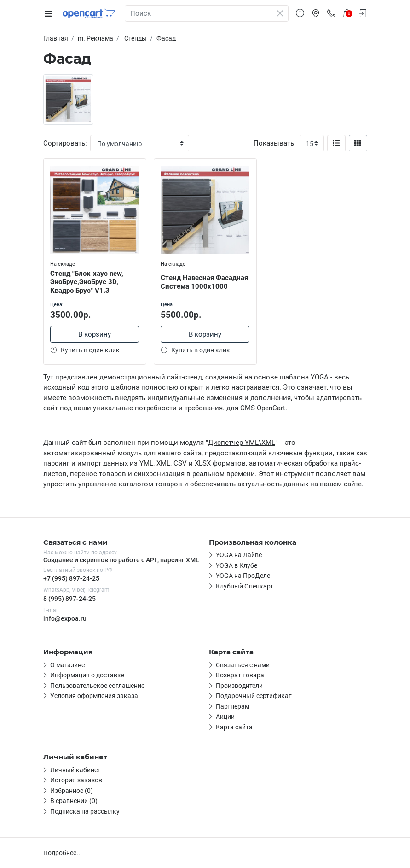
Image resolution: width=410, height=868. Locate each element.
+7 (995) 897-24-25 (71, 578)
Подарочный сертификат (254, 696)
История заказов (76, 780)
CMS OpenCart (263, 408)
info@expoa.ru (65, 618)
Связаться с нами (243, 665)
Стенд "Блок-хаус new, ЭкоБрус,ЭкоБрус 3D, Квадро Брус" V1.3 (87, 282)
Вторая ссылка (239, 565)
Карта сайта (234, 727)
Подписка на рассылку (85, 811)
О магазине (67, 665)
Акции (225, 717)
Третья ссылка (238, 576)
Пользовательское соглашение (97, 686)
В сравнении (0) (74, 801)
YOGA (320, 377)
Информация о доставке (87, 675)
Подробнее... (63, 853)
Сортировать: (65, 143)
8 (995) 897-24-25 (69, 599)
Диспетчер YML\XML (242, 443)
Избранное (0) (72, 791)
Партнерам (233, 706)
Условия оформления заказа (94, 696)
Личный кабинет (75, 770)
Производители (239, 686)
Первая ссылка (239, 555)
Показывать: (275, 143)
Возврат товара (240, 675)
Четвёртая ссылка (244, 586)
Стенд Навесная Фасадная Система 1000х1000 (205, 282)
